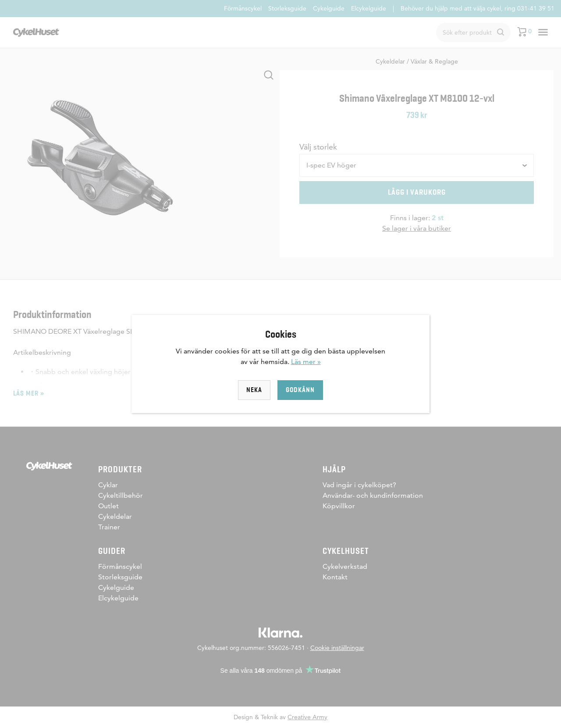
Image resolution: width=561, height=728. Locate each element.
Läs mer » (306, 362)
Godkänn (300, 390)
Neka (254, 390)
